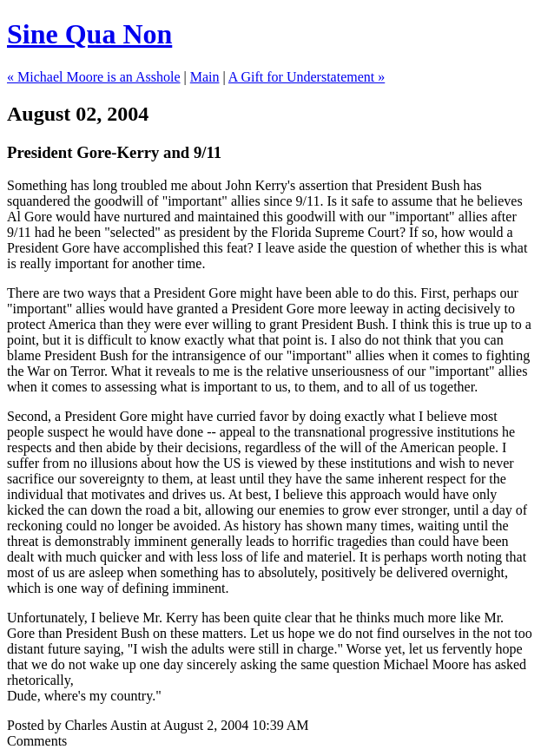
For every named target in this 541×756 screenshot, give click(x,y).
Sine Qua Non (89, 34)
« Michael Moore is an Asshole (94, 77)
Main (205, 77)
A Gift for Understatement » (307, 77)
